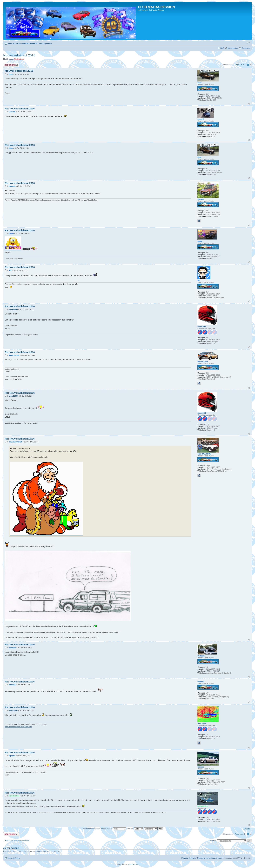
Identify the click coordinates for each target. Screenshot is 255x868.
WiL (10, 270)
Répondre (11, 65)
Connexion (246, 48)
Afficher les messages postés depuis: (104, 829)
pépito (11, 234)
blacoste (12, 186)
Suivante (246, 829)
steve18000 (13, 310)
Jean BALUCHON (16, 442)
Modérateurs (19, 59)
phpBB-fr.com (133, 864)
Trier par (135, 829)
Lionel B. (12, 112)
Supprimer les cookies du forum (210, 858)
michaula (12, 648)
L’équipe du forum (188, 858)
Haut (249, 104)
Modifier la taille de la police (248, 43)
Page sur (240, 65)
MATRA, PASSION (30, 44)
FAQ (222, 48)
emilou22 (12, 685)
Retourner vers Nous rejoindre (17, 841)
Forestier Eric (14, 796)
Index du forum (14, 44)
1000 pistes (13, 711)
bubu (11, 74)
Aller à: (213, 841)
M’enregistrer (233, 48)
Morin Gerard (14, 355)
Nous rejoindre (45, 44)
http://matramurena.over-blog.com (18, 727)
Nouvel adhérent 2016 (19, 55)
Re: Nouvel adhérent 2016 (20, 109)
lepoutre (12, 756)
